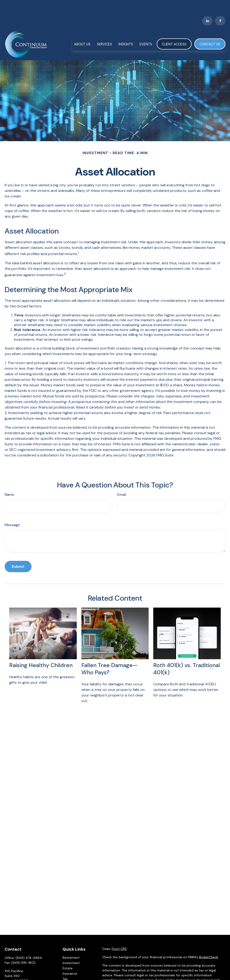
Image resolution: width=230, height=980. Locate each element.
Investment (71, 949)
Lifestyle (69, 976)
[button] (82, 30)
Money (68, 971)
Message (12, 511)
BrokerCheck (209, 943)
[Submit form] (18, 553)
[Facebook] (220, 7)
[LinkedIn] (207, 7)
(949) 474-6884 (29, 944)
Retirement (71, 944)
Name (9, 481)
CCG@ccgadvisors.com (23, 975)
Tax (65, 965)
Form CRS (119, 935)
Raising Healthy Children (41, 651)
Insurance (70, 960)
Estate (68, 955)
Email (122, 481)
